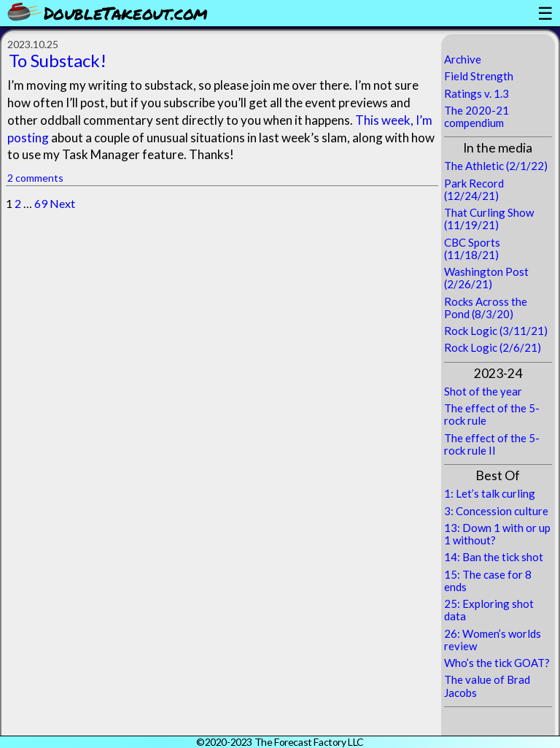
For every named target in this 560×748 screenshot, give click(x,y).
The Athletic (474, 166)
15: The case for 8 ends (488, 581)
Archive (463, 59)
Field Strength (479, 76)
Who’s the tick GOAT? (497, 663)
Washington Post (486, 271)
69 (41, 203)
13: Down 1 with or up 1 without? (497, 534)
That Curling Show (489, 212)
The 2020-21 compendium (477, 116)
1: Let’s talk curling (490, 493)
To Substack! (58, 60)
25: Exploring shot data (489, 610)
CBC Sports (472, 242)
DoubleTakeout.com (126, 13)
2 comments (35, 178)
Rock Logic (471, 331)
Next (62, 203)
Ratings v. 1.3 (477, 93)
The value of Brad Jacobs (487, 686)
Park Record (474, 183)
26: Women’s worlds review (493, 640)
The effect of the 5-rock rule (492, 414)
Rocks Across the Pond (486, 308)
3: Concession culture (496, 511)
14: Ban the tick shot (494, 557)
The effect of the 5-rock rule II (492, 444)
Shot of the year (483, 391)
